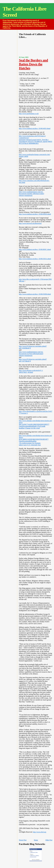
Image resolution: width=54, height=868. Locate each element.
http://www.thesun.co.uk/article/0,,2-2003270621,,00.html (31, 371)
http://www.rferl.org (40, 832)
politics (37, 856)
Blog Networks (33, 849)
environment (33, 857)
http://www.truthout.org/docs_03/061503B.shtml (35, 294)
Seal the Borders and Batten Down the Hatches (33, 64)
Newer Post (23, 840)
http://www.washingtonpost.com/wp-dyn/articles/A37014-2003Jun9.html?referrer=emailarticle (31, 354)
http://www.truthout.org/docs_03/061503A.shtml (35, 259)
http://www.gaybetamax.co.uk (29, 114)
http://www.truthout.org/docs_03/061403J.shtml (35, 128)
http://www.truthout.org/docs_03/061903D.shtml (35, 214)
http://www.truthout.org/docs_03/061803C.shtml (35, 249)
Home (36, 840)
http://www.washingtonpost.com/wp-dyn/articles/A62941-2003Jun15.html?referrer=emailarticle (31, 194)
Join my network (36, 860)
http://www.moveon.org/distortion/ (30, 223)
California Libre (34, 852)
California (32, 856)
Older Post (49, 840)
